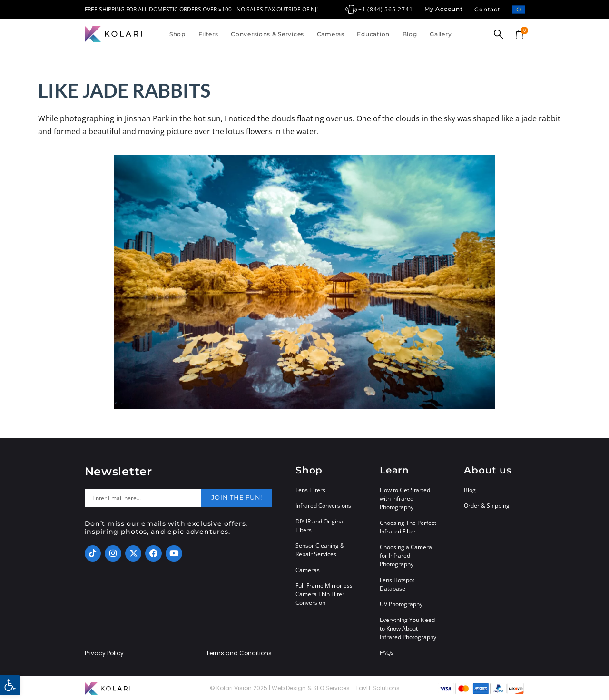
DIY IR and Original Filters (320, 526)
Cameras (331, 34)
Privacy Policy (104, 653)
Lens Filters (310, 490)
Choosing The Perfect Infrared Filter (408, 527)
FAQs (387, 653)
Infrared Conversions (323, 506)
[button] (10, 685)
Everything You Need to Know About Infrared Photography (408, 628)
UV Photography (401, 604)
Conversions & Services (267, 34)
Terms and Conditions (239, 653)
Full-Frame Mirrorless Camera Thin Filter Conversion (324, 594)
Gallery (441, 34)
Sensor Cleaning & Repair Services (320, 550)
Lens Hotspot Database (397, 584)
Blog (410, 34)
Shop (177, 34)
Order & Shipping (487, 506)
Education (373, 34)
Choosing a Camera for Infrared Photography (406, 556)
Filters (208, 34)
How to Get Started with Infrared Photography (405, 498)
